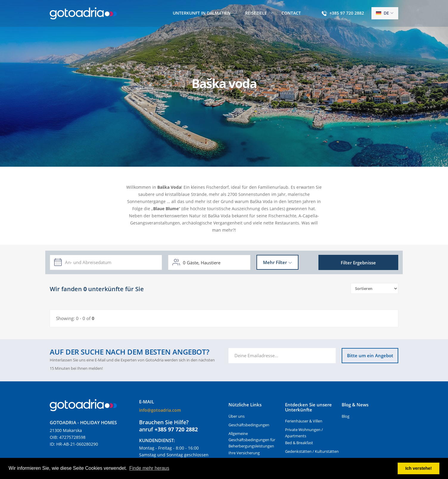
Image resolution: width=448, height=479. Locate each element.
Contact (291, 13)
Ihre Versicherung (244, 453)
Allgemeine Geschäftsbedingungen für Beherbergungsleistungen (252, 440)
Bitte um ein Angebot (370, 355)
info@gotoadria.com (160, 410)
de (382, 13)
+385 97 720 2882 (347, 13)
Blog (346, 416)
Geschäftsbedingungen (249, 425)
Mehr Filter (275, 262)
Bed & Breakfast (299, 443)
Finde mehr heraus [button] (149, 468)
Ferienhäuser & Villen (304, 421)
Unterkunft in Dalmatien (202, 13)
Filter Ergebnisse (358, 263)
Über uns (237, 416)
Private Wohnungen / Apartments (304, 433)
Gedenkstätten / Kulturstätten (312, 451)
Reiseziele (256, 13)
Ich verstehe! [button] (419, 468)
